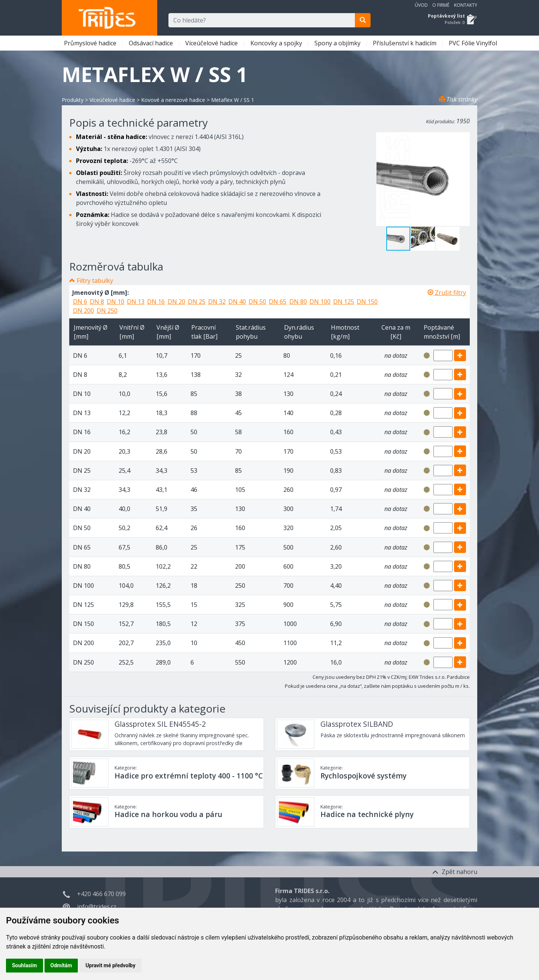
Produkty (73, 100)
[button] (423, 239)
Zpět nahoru (455, 872)
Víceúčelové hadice (212, 43)
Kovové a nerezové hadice (173, 100)
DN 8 (97, 302)
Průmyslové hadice (91, 43)
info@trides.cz (97, 907)
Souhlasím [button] (25, 965)
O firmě (441, 5)
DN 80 (298, 302)
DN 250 (107, 311)
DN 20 (176, 302)
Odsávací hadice (152, 43)
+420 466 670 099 (101, 894)
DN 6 (80, 302)
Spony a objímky (338, 43)
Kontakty (466, 5)
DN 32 (217, 302)
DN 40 (237, 302)
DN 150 (367, 302)
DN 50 (257, 302)
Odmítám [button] (61, 965)
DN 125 (344, 302)
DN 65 (278, 302)
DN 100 (320, 302)
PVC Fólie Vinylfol (474, 43)
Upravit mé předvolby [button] (110, 965)
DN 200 (83, 311)
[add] (460, 355)
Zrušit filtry (447, 293)
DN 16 (156, 302)
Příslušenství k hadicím (405, 43)
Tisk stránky (458, 99)
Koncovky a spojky (277, 43)
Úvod (421, 5)
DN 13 (136, 302)
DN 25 (197, 302)
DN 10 (115, 302)
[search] (363, 20)
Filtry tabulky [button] (95, 281)
